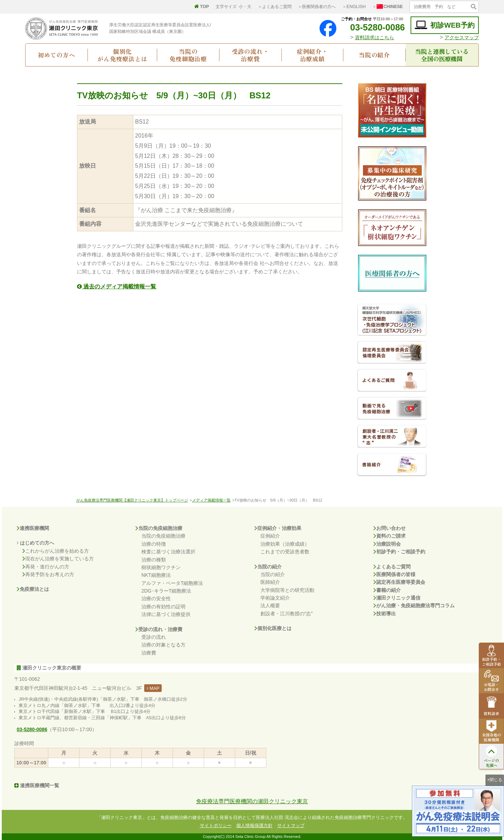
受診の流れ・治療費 (250, 55)
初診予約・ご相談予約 (399, 552)
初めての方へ (57, 55)
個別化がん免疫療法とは (122, 55)
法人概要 (270, 605)
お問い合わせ (390, 528)
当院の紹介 (374, 55)
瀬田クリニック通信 (397, 598)
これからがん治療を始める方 (56, 551)
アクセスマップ (462, 37)
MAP (153, 688)
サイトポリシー (216, 825)
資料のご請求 (390, 536)
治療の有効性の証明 (163, 607)
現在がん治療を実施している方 (58, 559)
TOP (202, 7)
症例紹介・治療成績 (312, 55)
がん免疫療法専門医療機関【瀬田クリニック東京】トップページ (132, 500)
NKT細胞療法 (156, 575)
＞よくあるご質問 (275, 7)
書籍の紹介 (387, 590)
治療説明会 (387, 544)
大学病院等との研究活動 (287, 590)
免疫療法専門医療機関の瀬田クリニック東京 (252, 801)
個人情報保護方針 (254, 825)
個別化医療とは (273, 628)
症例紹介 (270, 536)
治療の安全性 (156, 598)
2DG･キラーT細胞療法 (166, 591)
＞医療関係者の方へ (317, 7)
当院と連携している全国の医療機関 (442, 55)
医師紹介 (270, 582)
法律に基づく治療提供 (166, 614)
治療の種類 (154, 560)
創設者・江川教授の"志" (287, 614)
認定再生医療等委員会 (399, 582)
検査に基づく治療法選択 (168, 552)
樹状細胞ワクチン (161, 567)
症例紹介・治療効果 (278, 528)
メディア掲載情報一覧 (211, 500)
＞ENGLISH (354, 7)
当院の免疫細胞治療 (188, 55)
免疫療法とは (33, 589)
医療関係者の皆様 (394, 574)
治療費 (149, 653)
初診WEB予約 (445, 25)
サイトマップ (291, 825)
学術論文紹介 (275, 598)
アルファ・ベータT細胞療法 (172, 583)
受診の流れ (154, 637)
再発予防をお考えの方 (48, 574)
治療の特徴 (154, 544)
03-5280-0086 (372, 27)
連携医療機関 (33, 528)
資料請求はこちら (374, 37)
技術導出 (385, 614)
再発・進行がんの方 (46, 567)
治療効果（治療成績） (285, 544)
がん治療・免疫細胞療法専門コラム (414, 605)
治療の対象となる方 (163, 645)
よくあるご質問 (392, 567)
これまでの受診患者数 (285, 552)
